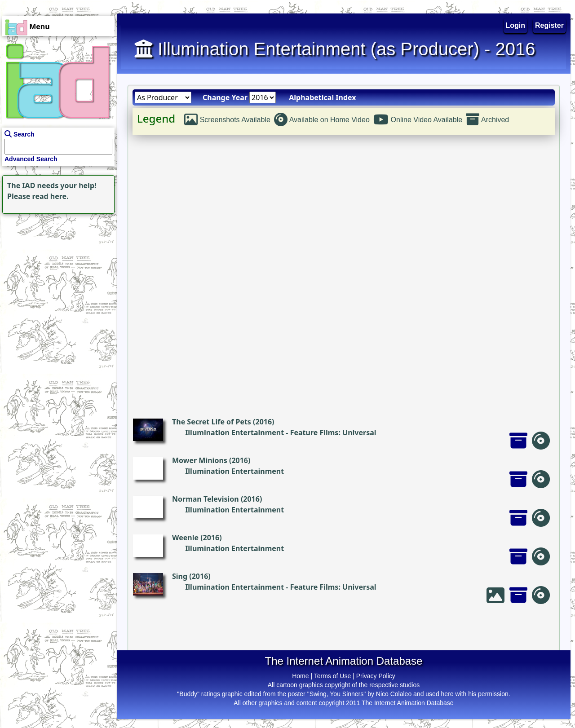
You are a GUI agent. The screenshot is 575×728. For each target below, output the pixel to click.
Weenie (185, 538)
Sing (180, 576)
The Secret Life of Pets (212, 422)
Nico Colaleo (394, 694)
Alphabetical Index (322, 97)
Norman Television (206, 499)
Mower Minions (200, 460)
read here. (51, 196)
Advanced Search (31, 159)
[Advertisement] (56, 272)
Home (300, 676)
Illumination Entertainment (234, 432)
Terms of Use (332, 676)
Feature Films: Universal (333, 432)
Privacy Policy (376, 676)
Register (549, 25)
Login (516, 25)
